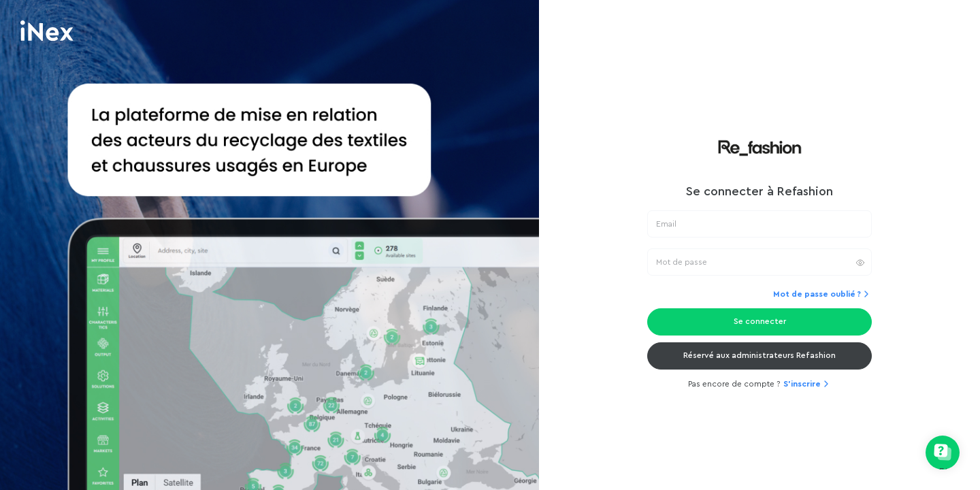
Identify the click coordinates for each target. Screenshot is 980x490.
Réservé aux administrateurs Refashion (759, 355)
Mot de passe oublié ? (822, 294)
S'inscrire (807, 384)
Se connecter (760, 321)
